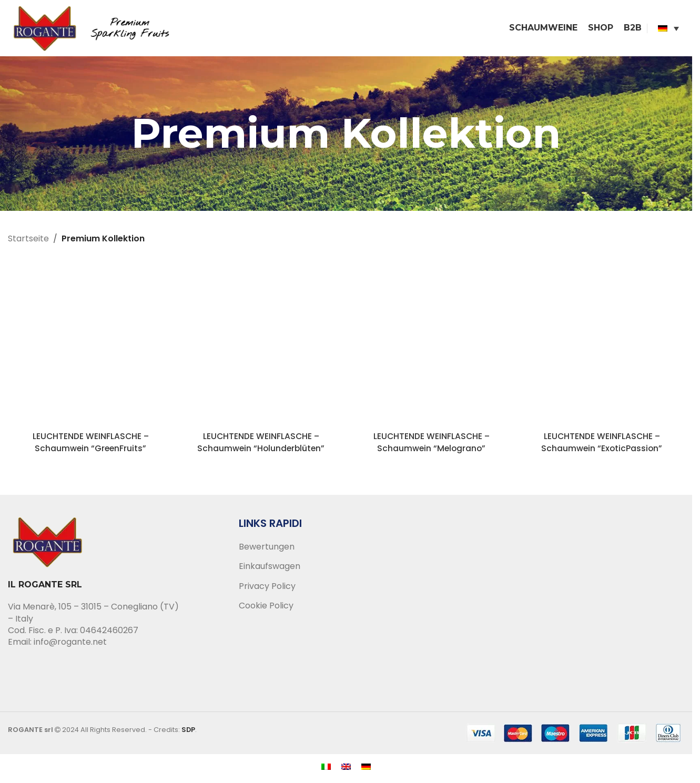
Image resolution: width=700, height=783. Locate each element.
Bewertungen (267, 548)
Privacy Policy (267, 587)
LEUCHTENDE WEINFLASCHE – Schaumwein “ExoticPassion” (602, 444)
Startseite (28, 240)
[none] (668, 29)
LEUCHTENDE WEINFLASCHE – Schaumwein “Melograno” (431, 444)
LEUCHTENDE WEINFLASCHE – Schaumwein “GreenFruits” (90, 444)
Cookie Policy (266, 607)
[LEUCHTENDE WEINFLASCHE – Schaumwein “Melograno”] (431, 345)
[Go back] (118, 135)
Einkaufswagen (270, 568)
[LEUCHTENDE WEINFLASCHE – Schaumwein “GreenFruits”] (90, 345)
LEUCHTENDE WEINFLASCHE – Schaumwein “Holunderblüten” (261, 444)
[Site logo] (95, 28)
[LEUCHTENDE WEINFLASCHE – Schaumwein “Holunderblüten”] (261, 345)
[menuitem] (668, 29)
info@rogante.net (70, 643)
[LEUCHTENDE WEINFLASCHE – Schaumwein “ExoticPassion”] (602, 345)
